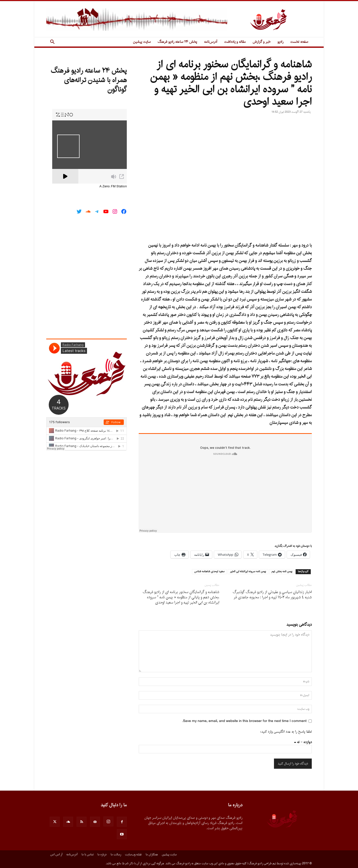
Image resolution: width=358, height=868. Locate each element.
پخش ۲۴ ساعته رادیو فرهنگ (177, 42)
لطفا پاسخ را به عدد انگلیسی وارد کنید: (286, 732)
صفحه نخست (299, 42)
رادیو (280, 42)
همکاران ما (152, 855)
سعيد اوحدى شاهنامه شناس (209, 572)
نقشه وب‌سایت (133, 855)
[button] (52, 42)
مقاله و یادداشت (235, 42)
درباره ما (102, 855)
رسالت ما (116, 855)
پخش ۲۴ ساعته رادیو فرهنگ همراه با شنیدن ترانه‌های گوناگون (89, 80)
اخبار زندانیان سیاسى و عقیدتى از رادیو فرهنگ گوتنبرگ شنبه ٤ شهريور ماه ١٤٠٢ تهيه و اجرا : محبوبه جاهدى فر (272, 595)
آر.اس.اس (56, 855)
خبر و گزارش (262, 42)
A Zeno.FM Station (113, 187)
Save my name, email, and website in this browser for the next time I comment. (244, 721)
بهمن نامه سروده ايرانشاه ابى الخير (248, 572)
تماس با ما (88, 855)
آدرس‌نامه (211, 42)
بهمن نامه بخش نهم (282, 572)
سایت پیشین (142, 42)
